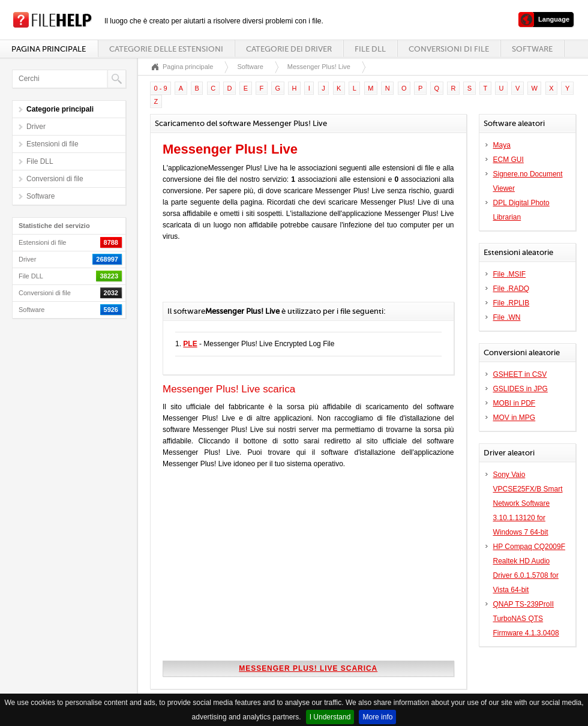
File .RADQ (511, 289)
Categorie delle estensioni (166, 49)
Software (532, 49)
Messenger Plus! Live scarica (308, 668)
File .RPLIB (511, 303)
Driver (36, 127)
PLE (190, 344)
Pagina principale (49, 49)
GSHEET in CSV (520, 374)
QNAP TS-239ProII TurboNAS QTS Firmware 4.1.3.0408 (526, 619)
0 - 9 (161, 88)
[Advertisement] (303, 278)
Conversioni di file (449, 49)
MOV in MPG (514, 418)
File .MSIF (510, 274)
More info (377, 717)
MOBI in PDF (514, 403)
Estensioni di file (52, 144)
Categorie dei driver (289, 49)
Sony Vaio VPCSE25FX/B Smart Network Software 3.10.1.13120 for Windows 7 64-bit (528, 503)
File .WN (507, 317)
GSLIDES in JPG (520, 389)
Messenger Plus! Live (319, 67)
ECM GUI (508, 160)
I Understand (330, 717)
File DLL (370, 49)
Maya (502, 145)
